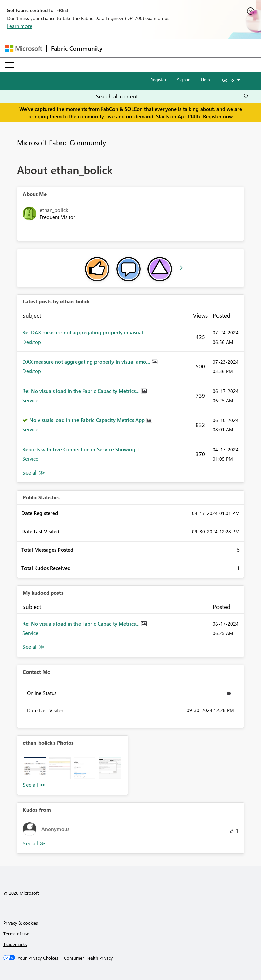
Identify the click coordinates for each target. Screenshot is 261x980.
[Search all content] (172, 96)
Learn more (20, 26)
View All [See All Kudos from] (34, 843)
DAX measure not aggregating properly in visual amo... (87, 362)
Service (30, 400)
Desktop (32, 342)
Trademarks (15, 944)
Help (205, 79)
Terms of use (16, 934)
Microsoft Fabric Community (62, 142)
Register (158, 79)
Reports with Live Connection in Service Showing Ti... (84, 449)
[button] (35, 768)
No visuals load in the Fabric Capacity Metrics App (88, 420)
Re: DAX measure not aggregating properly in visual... (85, 332)
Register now (218, 116)
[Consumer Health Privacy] (88, 958)
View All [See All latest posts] (34, 473)
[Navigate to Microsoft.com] (24, 48)
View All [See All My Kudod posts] (34, 647)
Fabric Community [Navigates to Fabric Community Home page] (77, 48)
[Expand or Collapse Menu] (10, 65)
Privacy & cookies (21, 923)
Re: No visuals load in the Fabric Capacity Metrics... (82, 391)
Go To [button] (228, 80)
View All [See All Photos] (34, 785)
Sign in (184, 79)
